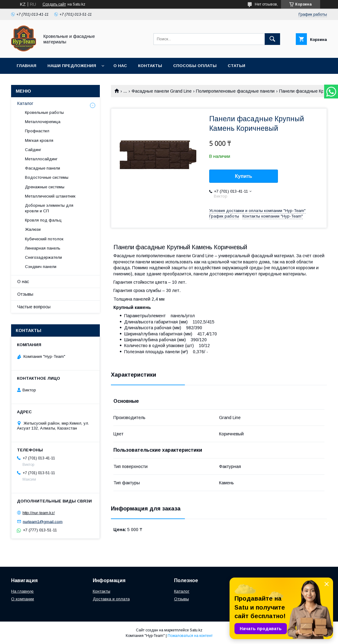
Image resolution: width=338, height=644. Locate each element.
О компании (22, 599)
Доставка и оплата (111, 599)
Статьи (236, 66)
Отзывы (25, 294)
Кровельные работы (44, 112)
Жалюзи (33, 229)
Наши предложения (72, 66)
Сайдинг (33, 150)
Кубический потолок (44, 239)
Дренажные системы (45, 187)
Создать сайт (54, 4)
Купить (244, 176)
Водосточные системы (47, 177)
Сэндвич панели (41, 267)
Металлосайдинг (41, 159)
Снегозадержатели (43, 257)
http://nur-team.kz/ (39, 513)
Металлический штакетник (50, 196)
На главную (22, 591)
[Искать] (272, 39)
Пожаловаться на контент (190, 636)
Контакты (150, 66)
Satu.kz (196, 630)
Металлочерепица (43, 122)
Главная (26, 66)
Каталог (25, 103)
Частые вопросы (34, 307)
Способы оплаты (195, 66)
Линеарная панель (43, 248)
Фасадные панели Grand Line (162, 91)
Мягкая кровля (39, 140)
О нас (120, 66)
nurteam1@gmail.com (43, 521)
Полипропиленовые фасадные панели (235, 91)
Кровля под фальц (43, 220)
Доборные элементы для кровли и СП (49, 208)
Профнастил (37, 131)
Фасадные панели (43, 168)
